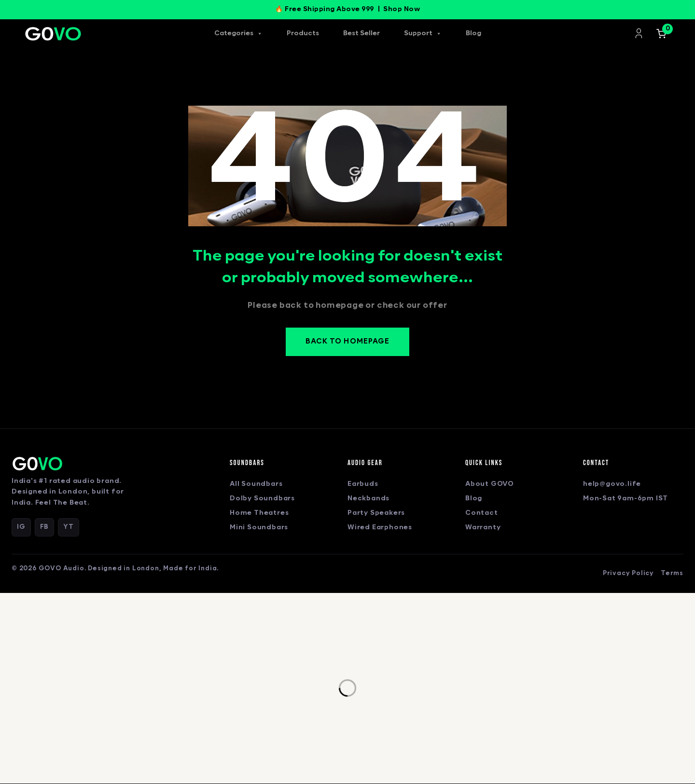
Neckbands (368, 499)
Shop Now (402, 9)
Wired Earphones (380, 528)
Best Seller (361, 34)
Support (423, 34)
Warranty (483, 528)
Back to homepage (348, 342)
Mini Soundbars (259, 528)
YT (69, 527)
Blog (473, 34)
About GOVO (490, 485)
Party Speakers (376, 514)
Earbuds (363, 485)
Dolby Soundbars (262, 499)
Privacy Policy (628, 573)
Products (303, 34)
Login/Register (639, 34)
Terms (672, 573)
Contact (482, 514)
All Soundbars (256, 485)
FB (45, 527)
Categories (238, 34)
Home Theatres (259, 514)
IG (21, 527)
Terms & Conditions (379, 746)
